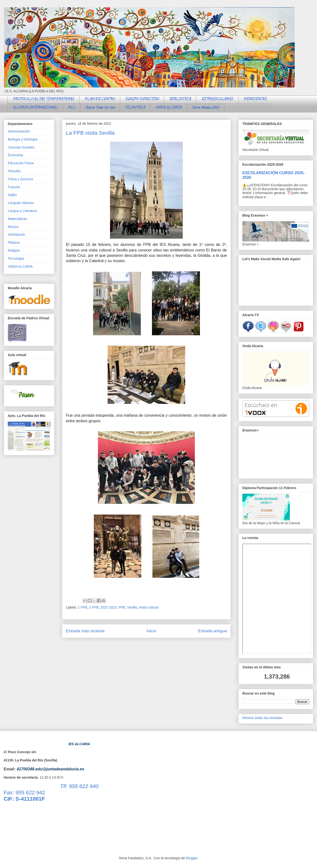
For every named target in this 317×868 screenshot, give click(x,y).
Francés (14, 187)
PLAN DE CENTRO (100, 99)
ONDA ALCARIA (169, 108)
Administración (19, 131)
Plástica (14, 242)
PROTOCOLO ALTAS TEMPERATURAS (44, 99)
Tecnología (16, 258)
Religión (14, 250)
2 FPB (94, 607)
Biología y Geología (23, 139)
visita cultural (149, 607)
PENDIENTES (255, 99)
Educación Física (21, 163)
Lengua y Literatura (22, 211)
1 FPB (83, 607)
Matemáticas (17, 219)
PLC (72, 108)
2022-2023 (108, 607)
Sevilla (132, 607)
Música (13, 227)
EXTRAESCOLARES (217, 99)
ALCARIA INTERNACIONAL (35, 108)
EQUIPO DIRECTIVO (142, 99)
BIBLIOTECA (180, 99)
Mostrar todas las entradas (262, 718)
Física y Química (20, 179)
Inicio (151, 631)
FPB (122, 607)
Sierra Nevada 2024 (206, 108)
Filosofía (14, 171)
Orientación (16, 235)
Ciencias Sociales (21, 147)
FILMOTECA (135, 108)
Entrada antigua (213, 631)
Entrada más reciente (85, 631)
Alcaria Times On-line (100, 108)
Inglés (12, 195)
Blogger (192, 858)
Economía (15, 155)
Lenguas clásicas (21, 203)
